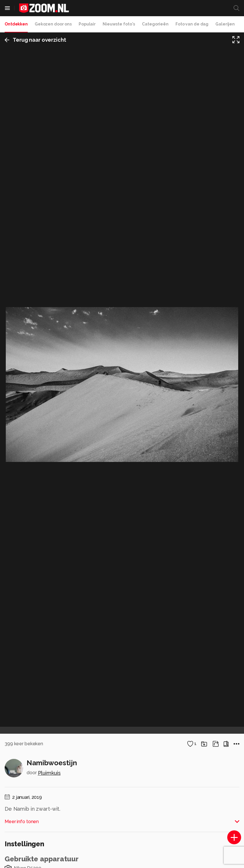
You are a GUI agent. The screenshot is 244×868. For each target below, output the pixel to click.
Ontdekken (16, 24)
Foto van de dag (192, 24)
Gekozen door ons (53, 24)
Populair (87, 24)
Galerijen (225, 24)
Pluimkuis (49, 773)
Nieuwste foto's (119, 24)
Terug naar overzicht (35, 40)
